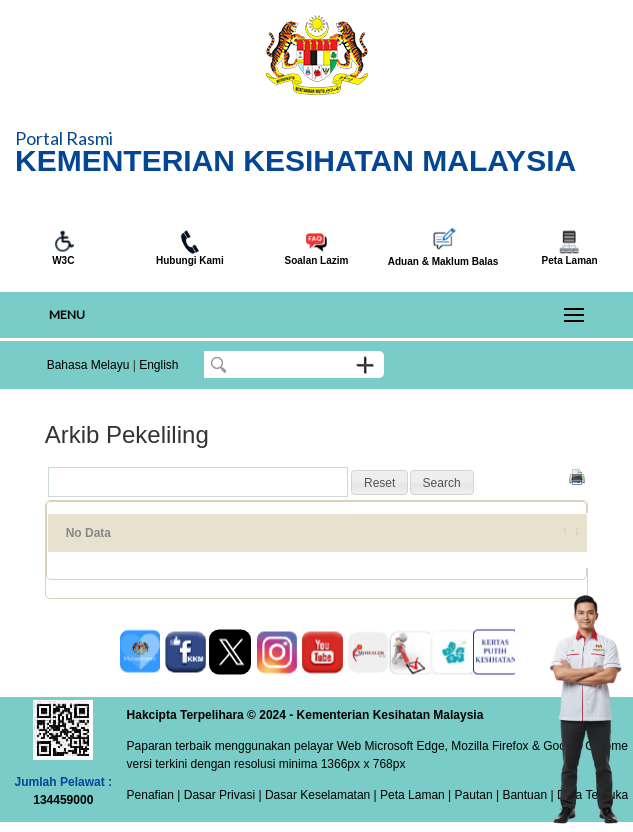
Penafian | (154, 795)
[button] (379, 483)
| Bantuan (520, 795)
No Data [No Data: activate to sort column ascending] (88, 533)
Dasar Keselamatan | (319, 795)
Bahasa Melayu (88, 365)
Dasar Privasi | (220, 795)
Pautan (474, 795)
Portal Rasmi (64, 138)
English (158, 365)
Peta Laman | (416, 795)
